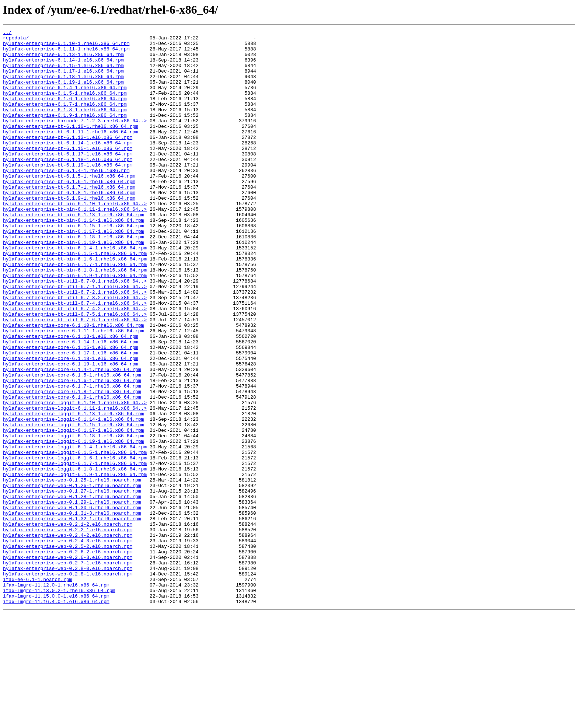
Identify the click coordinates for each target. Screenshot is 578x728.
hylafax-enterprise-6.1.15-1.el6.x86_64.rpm (63, 73)
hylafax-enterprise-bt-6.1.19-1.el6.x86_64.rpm (68, 192)
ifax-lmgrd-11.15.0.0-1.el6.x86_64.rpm (56, 710)
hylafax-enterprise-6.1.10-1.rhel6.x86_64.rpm (66, 46)
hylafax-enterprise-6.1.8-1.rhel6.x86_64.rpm (65, 126)
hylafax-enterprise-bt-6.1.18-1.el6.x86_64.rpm (68, 186)
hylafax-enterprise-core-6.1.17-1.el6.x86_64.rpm (71, 418)
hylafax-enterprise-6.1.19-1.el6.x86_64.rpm (63, 93)
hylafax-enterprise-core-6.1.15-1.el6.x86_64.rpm (71, 411)
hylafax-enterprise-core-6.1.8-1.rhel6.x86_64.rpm (72, 464)
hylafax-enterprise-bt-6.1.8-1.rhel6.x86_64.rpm (69, 225)
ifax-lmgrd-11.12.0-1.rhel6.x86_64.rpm (56, 696)
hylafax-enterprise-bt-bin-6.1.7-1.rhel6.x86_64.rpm (75, 312)
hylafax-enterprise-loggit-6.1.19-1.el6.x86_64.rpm (73, 524)
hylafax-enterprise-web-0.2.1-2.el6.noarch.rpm (68, 623)
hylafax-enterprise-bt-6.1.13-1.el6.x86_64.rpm (68, 159)
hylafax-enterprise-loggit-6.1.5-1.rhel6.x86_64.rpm (75, 537)
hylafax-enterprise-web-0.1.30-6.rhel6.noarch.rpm (72, 603)
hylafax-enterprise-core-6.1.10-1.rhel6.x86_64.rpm (73, 385)
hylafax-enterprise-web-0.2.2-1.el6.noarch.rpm (68, 630)
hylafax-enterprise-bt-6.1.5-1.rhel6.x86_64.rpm (69, 206)
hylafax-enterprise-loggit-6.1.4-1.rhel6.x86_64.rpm (75, 531)
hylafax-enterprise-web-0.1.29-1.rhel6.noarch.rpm (72, 597)
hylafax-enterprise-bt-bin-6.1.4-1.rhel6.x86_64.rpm (75, 292)
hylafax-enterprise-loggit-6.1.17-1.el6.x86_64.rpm (73, 511)
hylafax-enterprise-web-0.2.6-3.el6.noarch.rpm (68, 663)
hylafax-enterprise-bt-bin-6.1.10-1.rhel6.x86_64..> (75, 239)
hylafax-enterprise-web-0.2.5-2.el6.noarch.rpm (68, 650)
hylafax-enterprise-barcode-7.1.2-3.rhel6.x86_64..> (75, 139)
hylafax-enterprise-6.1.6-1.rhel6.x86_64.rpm (65, 113)
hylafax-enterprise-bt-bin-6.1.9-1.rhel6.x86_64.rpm (75, 325)
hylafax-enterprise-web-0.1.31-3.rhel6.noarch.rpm (72, 610)
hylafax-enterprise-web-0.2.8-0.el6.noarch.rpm (68, 676)
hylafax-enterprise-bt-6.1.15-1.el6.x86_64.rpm (68, 172)
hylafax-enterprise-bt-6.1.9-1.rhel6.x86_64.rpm (69, 232)
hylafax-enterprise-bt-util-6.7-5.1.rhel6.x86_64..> (75, 371)
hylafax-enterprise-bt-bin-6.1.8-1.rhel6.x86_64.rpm (75, 318)
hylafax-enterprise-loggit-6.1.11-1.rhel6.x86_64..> (75, 484)
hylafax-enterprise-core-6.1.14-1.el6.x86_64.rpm (71, 405)
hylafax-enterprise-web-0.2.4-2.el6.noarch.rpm (68, 637)
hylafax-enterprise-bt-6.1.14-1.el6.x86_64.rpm (68, 166)
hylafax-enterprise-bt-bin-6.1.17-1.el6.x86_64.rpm (73, 272)
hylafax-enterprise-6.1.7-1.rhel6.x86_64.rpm (65, 119)
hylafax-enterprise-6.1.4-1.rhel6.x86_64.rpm (65, 99)
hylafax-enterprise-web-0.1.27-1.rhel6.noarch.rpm (72, 584)
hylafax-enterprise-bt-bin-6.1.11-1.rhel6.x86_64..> (75, 245)
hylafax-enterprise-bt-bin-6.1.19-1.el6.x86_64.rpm (73, 285)
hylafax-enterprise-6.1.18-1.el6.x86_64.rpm (63, 86)
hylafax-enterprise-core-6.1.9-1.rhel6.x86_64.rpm (72, 471)
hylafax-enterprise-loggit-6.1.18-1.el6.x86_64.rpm (73, 517)
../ (7, 33)
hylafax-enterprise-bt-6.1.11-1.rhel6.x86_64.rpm (71, 153)
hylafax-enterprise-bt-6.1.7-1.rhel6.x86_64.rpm (69, 219)
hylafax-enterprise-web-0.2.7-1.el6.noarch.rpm (68, 670)
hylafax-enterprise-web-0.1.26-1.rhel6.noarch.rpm (72, 577)
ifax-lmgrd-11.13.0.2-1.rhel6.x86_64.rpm (59, 703)
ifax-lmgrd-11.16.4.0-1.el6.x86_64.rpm (56, 716)
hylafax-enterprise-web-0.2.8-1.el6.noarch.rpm (68, 683)
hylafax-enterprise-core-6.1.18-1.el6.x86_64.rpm (71, 424)
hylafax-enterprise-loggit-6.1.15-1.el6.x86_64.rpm (73, 504)
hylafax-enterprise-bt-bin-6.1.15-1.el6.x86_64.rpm (73, 265)
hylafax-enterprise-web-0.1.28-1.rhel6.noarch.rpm (72, 590)
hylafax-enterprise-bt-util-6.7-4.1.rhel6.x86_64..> (75, 358)
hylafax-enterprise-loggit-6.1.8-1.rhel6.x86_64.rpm (75, 557)
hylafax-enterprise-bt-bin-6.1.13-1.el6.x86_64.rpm (73, 252)
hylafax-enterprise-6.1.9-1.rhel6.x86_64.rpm (65, 133)
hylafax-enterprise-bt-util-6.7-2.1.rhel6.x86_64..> (75, 345)
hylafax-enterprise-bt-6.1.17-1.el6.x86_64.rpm (68, 179)
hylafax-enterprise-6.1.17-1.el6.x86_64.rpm (63, 80)
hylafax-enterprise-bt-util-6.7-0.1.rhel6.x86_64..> (75, 332)
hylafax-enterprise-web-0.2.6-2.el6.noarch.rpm (68, 657)
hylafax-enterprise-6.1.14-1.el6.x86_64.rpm (63, 66)
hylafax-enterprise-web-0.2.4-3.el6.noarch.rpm (68, 643)
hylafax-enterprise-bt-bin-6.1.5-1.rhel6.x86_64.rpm (75, 298)
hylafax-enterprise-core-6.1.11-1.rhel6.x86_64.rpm (73, 391)
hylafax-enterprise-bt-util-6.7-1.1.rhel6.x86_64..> (75, 338)
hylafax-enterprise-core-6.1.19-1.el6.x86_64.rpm (71, 431)
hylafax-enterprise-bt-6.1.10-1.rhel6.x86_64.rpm (71, 146)
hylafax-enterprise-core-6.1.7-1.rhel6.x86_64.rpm (72, 458)
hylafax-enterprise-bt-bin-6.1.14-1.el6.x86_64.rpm (73, 259)
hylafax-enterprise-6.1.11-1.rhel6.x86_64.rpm (66, 53)
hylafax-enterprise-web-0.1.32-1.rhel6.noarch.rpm (72, 617)
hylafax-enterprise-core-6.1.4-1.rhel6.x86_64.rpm (72, 438)
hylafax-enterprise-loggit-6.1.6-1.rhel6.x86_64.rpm (75, 544)
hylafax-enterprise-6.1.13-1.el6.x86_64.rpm (63, 60)
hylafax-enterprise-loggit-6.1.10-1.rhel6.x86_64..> (75, 477)
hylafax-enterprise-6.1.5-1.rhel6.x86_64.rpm (65, 106)
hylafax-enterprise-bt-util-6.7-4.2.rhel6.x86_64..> (75, 365)
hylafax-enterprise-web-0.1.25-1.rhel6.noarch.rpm (72, 570)
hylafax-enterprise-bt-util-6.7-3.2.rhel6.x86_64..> (75, 351)
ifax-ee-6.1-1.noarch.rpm (37, 690)
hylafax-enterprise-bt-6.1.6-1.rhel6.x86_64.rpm (69, 212)
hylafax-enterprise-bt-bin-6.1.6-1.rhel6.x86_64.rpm (75, 305)
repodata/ (16, 40)
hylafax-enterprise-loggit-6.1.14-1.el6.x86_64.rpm (73, 497)
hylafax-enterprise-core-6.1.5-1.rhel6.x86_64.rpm (72, 444)
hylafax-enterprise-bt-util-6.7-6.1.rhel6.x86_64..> (75, 378)
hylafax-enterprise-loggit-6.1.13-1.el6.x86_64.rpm (73, 491)
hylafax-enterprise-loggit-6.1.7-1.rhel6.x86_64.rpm (75, 550)
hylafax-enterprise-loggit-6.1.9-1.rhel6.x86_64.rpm (75, 564)
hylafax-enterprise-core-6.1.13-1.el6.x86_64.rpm (71, 398)
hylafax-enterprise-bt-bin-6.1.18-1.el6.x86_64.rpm (73, 279)
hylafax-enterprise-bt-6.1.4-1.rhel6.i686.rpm (66, 199)
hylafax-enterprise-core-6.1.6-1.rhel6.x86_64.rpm (72, 451)
